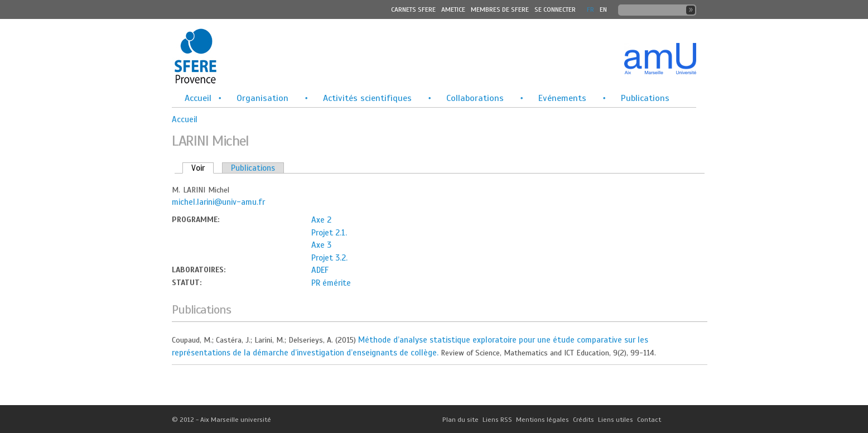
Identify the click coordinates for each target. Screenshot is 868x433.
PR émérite (331, 283)
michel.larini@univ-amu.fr (218, 202)
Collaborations (475, 98)
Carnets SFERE (413, 9)
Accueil (198, 98)
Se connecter (555, 9)
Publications (645, 98)
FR (590, 9)
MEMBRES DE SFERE (500, 9)
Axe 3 (321, 245)
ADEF (320, 270)
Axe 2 (321, 220)
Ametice (453, 9)
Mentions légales (542, 420)
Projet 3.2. (329, 258)
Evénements (562, 98)
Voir (202, 168)
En (603, 9)
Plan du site (460, 420)
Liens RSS (497, 420)
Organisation (262, 98)
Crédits (584, 420)
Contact (649, 420)
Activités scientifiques (367, 98)
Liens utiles (616, 420)
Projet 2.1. (329, 233)
